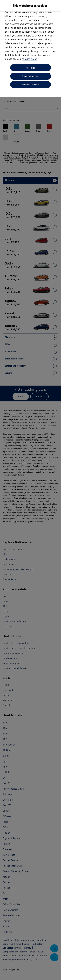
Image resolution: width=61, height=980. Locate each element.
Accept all (31, 68)
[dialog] (30, 490)
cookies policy (30, 59)
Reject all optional (30, 76)
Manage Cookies (30, 85)
